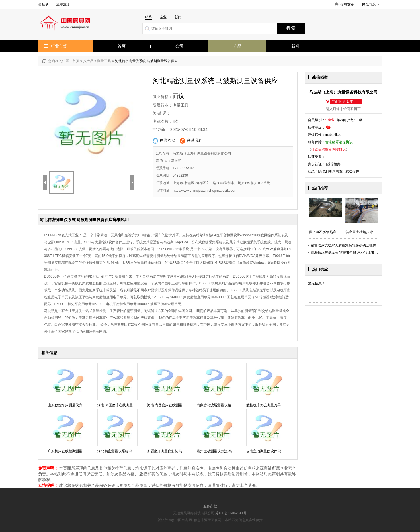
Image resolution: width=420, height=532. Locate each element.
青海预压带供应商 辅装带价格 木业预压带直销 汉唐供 (352, 252)
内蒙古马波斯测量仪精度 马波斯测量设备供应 (232, 405)
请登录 (43, 4)
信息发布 (347, 4)
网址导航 (371, 4)
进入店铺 (333, 109)
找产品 (88, 61)
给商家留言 (352, 109)
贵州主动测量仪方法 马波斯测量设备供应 (228, 451)
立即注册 (63, 4)
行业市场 (59, 46)
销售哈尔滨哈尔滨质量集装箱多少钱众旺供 (343, 245)
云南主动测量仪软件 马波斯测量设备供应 (278, 451)
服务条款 (210, 506)
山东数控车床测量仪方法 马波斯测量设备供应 (83, 405)
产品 (237, 46)
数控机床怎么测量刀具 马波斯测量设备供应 (279, 405)
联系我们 (191, 141)
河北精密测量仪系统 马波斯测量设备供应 (129, 451)
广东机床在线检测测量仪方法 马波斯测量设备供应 (86, 451)
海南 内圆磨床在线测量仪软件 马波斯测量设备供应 (186, 405)
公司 (179, 46)
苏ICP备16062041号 (231, 513)
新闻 (295, 46)
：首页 (74, 61)
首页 (122, 46)
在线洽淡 (164, 141)
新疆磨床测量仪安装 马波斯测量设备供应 (178, 451)
